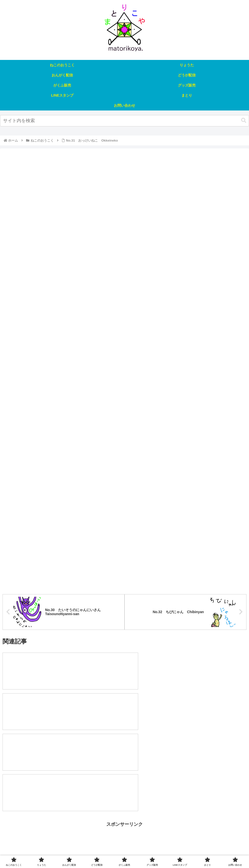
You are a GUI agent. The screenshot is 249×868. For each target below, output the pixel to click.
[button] (244, 120)
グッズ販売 (151, 852)
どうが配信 (105, 852)
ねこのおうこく (32, 852)
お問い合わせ (219, 852)
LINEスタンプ (176, 852)
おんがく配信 (80, 852)
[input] (124, 121)
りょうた (57, 852)
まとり (198, 852)
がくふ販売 (128, 852)
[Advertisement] (124, 783)
